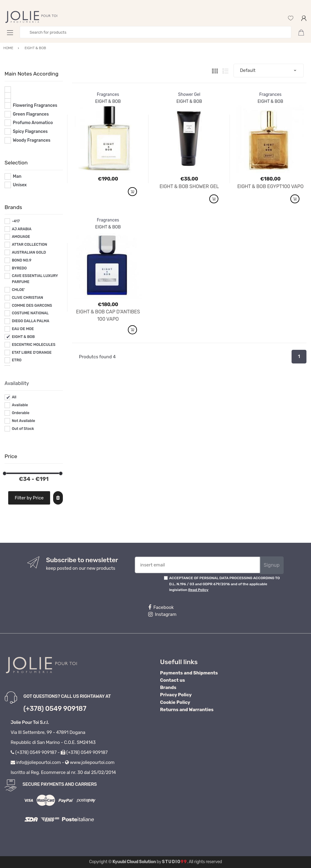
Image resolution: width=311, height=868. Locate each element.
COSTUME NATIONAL (30, 313)
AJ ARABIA (22, 229)
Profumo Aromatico (33, 123)
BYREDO (19, 268)
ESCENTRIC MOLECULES (34, 345)
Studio (174, 862)
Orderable (21, 413)
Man (17, 176)
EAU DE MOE (23, 329)
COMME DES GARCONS (32, 306)
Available (20, 405)
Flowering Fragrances (35, 105)
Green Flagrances (31, 114)
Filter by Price (29, 498)
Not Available (24, 421)
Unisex (20, 185)
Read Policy (198, 590)
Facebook (161, 607)
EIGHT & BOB (23, 337)
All (14, 397)
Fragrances (108, 95)
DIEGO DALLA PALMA (31, 321)
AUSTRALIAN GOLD (29, 252)
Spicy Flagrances (30, 132)
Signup (272, 565)
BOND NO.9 (22, 260)
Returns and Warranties (187, 710)
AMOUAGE (21, 237)
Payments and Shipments (189, 673)
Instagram (162, 614)
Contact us (173, 680)
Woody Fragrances (32, 140)
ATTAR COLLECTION (29, 245)
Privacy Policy (176, 695)
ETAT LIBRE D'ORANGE (32, 353)
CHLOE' (18, 290)
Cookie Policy (175, 702)
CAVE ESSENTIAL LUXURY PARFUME (35, 279)
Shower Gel (189, 95)
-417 (16, 221)
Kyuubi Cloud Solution (134, 862)
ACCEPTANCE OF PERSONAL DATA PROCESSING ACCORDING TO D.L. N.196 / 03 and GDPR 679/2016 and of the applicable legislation (224, 584)
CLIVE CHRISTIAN (27, 298)
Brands (168, 687)
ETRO (17, 360)
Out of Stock (23, 429)
